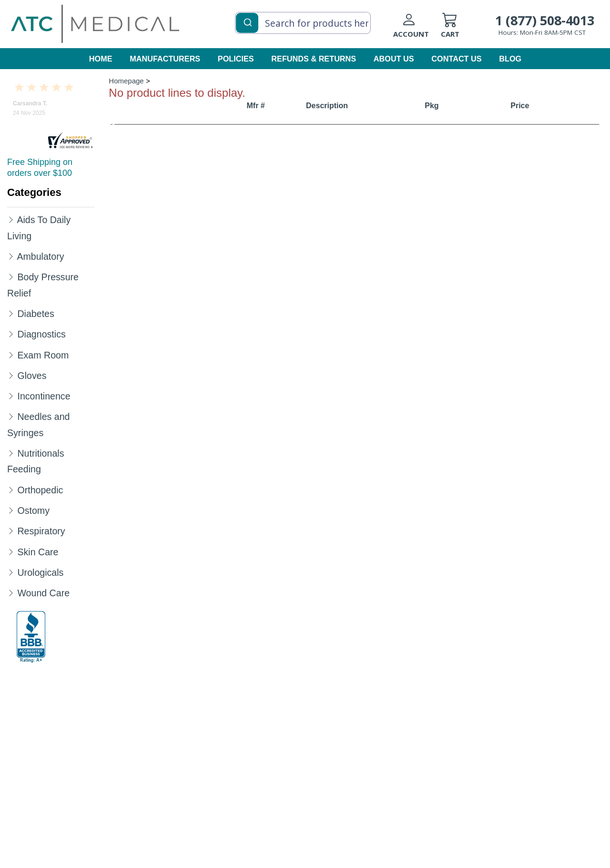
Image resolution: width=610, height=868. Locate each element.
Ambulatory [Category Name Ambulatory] (40, 256)
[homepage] (95, 24)
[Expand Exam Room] (11, 355)
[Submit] (247, 22)
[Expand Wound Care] (11, 592)
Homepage (126, 81)
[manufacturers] (166, 59)
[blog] (510, 59)
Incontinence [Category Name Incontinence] (44, 396)
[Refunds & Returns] (314, 59)
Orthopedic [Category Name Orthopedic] (40, 490)
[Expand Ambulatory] (11, 256)
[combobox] (303, 23)
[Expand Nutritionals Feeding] (11, 453)
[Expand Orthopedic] (11, 490)
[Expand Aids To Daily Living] (11, 219)
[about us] (395, 59)
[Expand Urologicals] (11, 572)
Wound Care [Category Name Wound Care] (43, 593)
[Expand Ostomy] (11, 510)
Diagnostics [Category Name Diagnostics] (41, 334)
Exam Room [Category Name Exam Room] (43, 355)
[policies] (236, 59)
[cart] (465, 29)
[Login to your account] (417, 29)
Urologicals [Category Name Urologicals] (40, 572)
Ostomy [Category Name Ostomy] (33, 511)
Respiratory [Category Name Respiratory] (41, 531)
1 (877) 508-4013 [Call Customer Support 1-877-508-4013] (545, 20)
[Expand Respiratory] (11, 531)
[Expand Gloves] (11, 375)
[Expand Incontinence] (11, 396)
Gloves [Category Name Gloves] (32, 376)
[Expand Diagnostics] (11, 334)
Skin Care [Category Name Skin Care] (38, 552)
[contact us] (457, 59)
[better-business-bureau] (31, 637)
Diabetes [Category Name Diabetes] (36, 314)
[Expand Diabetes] (11, 313)
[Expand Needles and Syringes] (11, 416)
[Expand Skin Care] (11, 551)
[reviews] (71, 141)
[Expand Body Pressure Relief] (11, 276)
